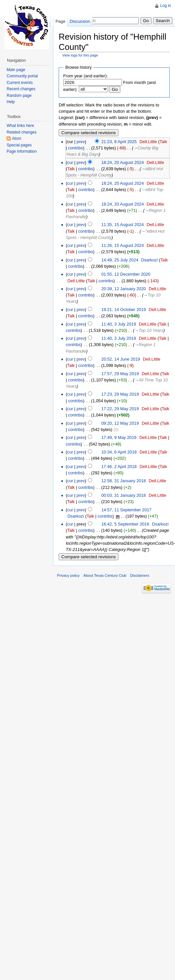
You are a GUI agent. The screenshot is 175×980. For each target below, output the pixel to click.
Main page (16, 70)
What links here (20, 126)
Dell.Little (148, 142)
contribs (75, 148)
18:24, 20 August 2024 (123, 162)
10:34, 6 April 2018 (119, 452)
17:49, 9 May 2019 (119, 437)
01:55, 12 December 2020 (126, 274)
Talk (164, 142)
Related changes (22, 132)
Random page (19, 96)
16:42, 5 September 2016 (125, 524)
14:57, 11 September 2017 (127, 510)
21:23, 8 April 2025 (119, 142)
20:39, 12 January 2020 (124, 289)
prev (81, 142)
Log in (166, 6)
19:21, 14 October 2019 (124, 310)
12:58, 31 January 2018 (124, 481)
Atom (17, 138)
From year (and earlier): (86, 76)
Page (60, 21)
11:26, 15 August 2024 (123, 245)
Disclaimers (140, 575)
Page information (22, 151)
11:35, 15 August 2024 (123, 225)
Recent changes (21, 89)
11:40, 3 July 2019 (119, 324)
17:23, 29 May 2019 (120, 394)
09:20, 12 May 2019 (120, 423)
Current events (20, 83)
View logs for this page (80, 55)
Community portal (22, 76)
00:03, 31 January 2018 (124, 495)
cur (70, 162)
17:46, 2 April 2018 (119, 467)
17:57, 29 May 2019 (120, 374)
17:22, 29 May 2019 (120, 409)
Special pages (19, 145)
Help (11, 102)
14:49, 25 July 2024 (120, 260)
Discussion (80, 21)
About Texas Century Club (105, 575)
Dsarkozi (149, 260)
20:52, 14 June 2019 (121, 359)
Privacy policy (68, 575)
